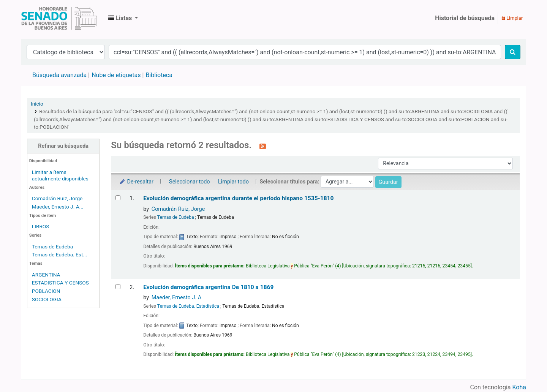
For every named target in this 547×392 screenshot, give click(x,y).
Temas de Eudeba (52, 247)
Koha (519, 387)
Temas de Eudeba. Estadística (188, 306)
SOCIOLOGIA (47, 299)
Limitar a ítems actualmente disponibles (60, 175)
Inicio (37, 104)
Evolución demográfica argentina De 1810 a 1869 (208, 287)
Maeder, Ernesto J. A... (58, 207)
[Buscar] (513, 52)
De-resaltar (136, 182)
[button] (123, 18)
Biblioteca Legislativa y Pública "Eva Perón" (59, 18)
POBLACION (46, 291)
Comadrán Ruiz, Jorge (57, 198)
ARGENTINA (46, 275)
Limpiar (512, 18)
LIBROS (41, 226)
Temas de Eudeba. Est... (59, 254)
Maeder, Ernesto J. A (176, 298)
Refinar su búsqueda (63, 146)
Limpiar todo (233, 182)
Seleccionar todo (189, 182)
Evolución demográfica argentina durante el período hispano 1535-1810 (238, 198)
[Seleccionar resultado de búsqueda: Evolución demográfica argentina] (118, 287)
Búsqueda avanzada (59, 75)
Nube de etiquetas (116, 75)
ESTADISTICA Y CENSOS (60, 283)
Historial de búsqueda (465, 18)
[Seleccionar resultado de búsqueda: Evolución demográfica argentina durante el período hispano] (118, 198)
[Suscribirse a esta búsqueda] (263, 146)
